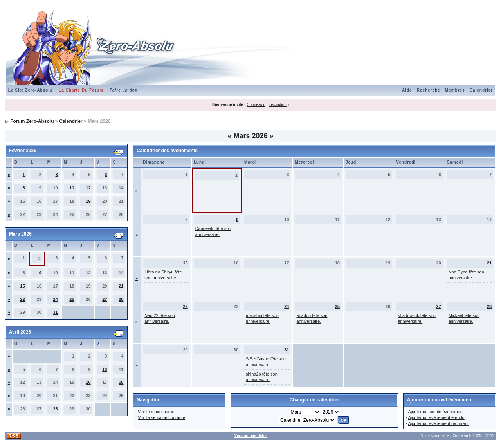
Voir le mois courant (157, 412)
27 (105, 299)
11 (72, 188)
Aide (407, 90)
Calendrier (481, 90)
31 (55, 312)
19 (88, 201)
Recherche (429, 90)
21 (121, 286)
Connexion (256, 105)
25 (72, 299)
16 (88, 382)
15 (23, 286)
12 (88, 188)
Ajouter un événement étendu (436, 417)
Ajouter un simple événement (436, 412)
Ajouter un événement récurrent (438, 423)
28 (121, 299)
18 (121, 382)
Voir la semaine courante (161, 417)
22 (23, 299)
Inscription (278, 105)
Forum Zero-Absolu (32, 121)
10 (105, 369)
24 (55, 299)
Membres (455, 90)
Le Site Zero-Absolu (30, 90)
